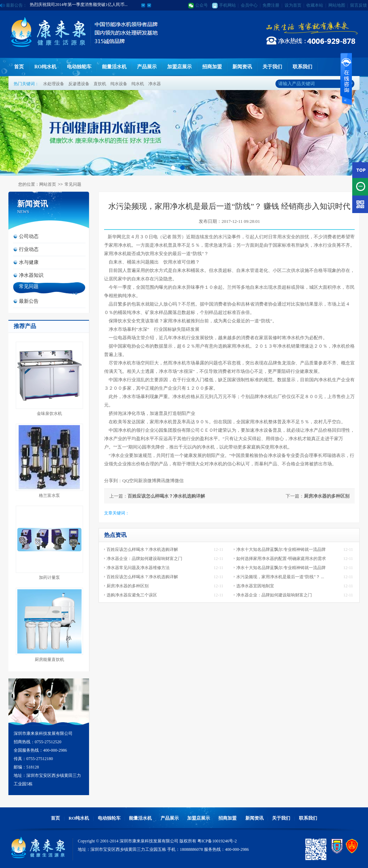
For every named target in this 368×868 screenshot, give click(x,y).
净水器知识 (31, 275)
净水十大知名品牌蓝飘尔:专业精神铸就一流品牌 (281, 549)
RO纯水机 (45, 67)
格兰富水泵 (49, 495)
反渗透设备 (79, 84)
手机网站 (227, 5)
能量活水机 (114, 67)
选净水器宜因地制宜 (255, 586)
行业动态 (29, 249)
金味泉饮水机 (49, 414)
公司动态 (29, 236)
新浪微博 (147, 481)
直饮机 (100, 84)
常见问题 (73, 184)
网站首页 (48, 184)
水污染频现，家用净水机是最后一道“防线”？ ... (280, 577)
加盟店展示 (179, 67)
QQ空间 (130, 481)
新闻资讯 (242, 67)
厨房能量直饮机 (49, 659)
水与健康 (29, 262)
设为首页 (293, 5)
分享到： (113, 481)
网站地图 (337, 5)
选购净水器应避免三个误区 (132, 595)
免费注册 (271, 5)
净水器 (155, 84)
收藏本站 (315, 5)
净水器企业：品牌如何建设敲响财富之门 (144, 559)
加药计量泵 (49, 577)
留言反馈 (359, 5)
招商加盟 (212, 67)
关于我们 (272, 67)
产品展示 (147, 67)
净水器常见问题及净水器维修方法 (138, 568)
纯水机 (138, 84)
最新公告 (29, 301)
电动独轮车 (79, 67)
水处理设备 (54, 84)
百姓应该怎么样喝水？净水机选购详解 (166, 496)
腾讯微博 (165, 481)
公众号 (202, 5)
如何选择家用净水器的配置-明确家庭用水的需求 (281, 559)
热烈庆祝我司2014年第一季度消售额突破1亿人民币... (79, 5)
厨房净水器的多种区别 (327, 496)
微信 (179, 481)
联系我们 (302, 67)
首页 (19, 67)
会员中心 (249, 5)
